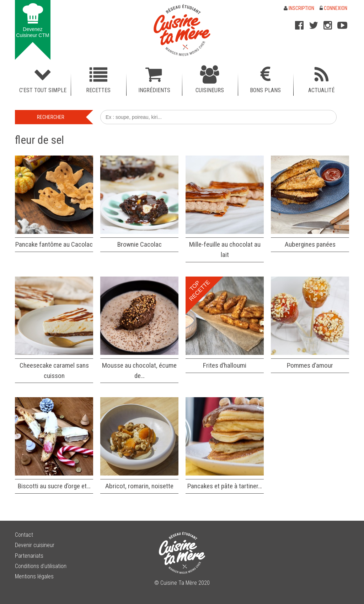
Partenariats (29, 556)
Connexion (333, 8)
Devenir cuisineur (35, 545)
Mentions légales (34, 576)
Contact (24, 535)
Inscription (299, 8)
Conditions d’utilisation (41, 566)
